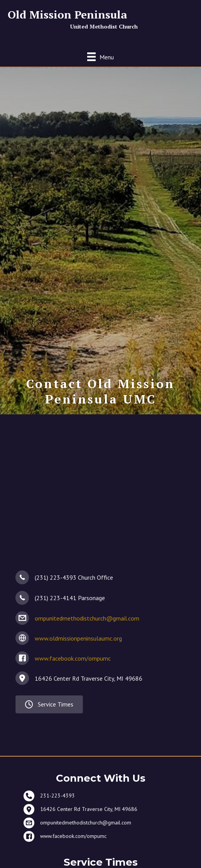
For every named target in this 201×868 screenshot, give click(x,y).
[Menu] (100, 57)
